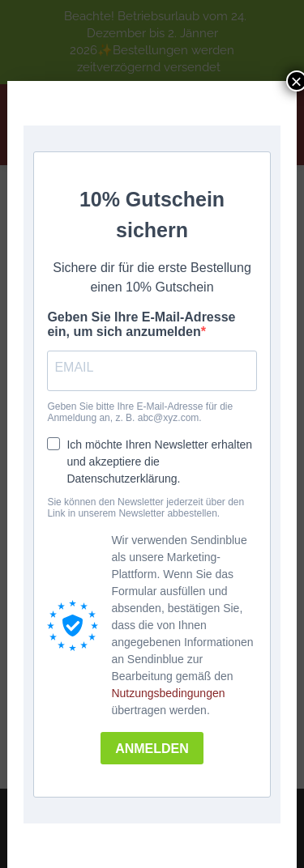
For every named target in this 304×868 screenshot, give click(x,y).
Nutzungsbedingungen (168, 693)
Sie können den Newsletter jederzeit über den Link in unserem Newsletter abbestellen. (146, 508)
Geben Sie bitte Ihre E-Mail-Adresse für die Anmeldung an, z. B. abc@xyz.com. (140, 412)
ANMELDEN (152, 749)
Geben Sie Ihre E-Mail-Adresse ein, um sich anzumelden (141, 324)
